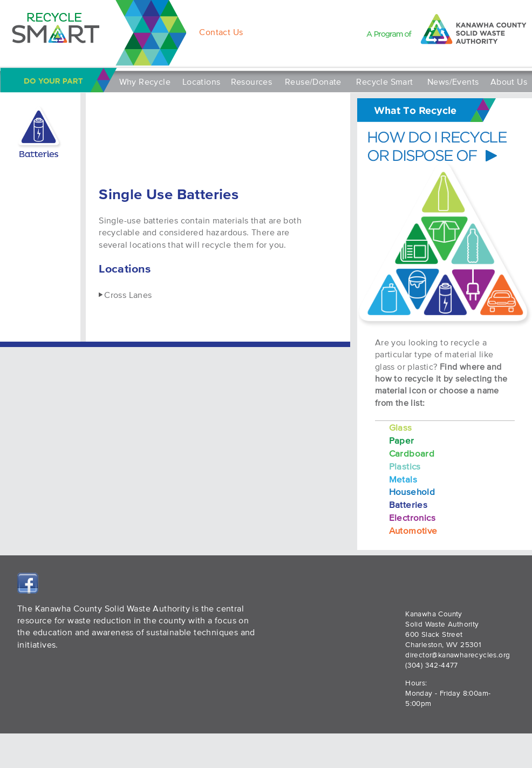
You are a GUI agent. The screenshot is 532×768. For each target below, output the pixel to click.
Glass (401, 427)
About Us (509, 81)
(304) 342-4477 (432, 665)
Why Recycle (145, 81)
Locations (202, 81)
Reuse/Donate (313, 81)
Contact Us (221, 32)
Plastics (405, 466)
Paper (402, 440)
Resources (252, 81)
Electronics (412, 517)
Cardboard (412, 453)
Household (412, 491)
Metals (403, 479)
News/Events (453, 81)
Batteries (408, 504)
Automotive (413, 530)
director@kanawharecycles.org (458, 655)
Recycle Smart (384, 81)
